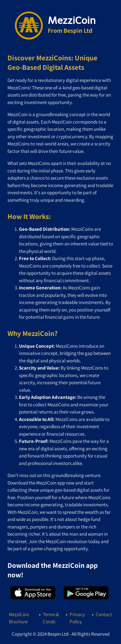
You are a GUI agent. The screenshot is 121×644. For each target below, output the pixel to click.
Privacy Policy (77, 618)
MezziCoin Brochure (19, 618)
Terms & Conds (51, 618)
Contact (104, 614)
